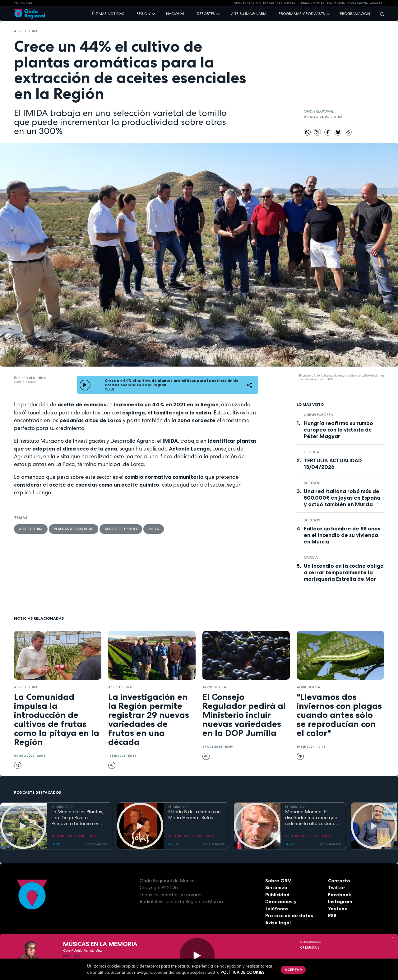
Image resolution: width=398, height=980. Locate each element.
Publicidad (277, 895)
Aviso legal (278, 923)
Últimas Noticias (311, 3)
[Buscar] (380, 14)
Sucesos (312, 483)
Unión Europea (318, 415)
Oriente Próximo (247, 3)
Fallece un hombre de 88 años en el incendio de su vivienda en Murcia (342, 535)
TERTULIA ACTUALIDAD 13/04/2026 (333, 464)
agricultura (26, 31)
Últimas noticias (108, 14)
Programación (355, 14)
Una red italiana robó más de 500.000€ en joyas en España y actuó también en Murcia (342, 498)
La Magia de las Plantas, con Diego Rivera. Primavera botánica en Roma (77, 818)
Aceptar (293, 970)
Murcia (311, 557)
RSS (332, 915)
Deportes (206, 14)
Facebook (340, 895)
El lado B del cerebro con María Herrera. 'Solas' (194, 815)
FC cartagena (358, 3)
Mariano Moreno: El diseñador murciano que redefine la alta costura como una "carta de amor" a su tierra (313, 818)
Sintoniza (276, 888)
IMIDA (154, 529)
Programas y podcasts (302, 14)
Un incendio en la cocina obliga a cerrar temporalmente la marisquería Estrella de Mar (344, 572)
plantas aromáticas (74, 529)
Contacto (339, 881)
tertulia (311, 452)
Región (143, 14)
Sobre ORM (278, 881)
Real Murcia (336, 3)
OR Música (310, 948)
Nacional (175, 14)
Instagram (340, 901)
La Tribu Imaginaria (248, 14)
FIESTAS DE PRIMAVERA (279, 3)
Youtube (338, 909)
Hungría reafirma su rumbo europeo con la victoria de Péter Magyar (338, 430)
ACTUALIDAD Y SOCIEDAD (74, 836)
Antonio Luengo (121, 529)
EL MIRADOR (62, 807)
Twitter (337, 888)
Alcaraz (376, 3)
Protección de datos (289, 915)
